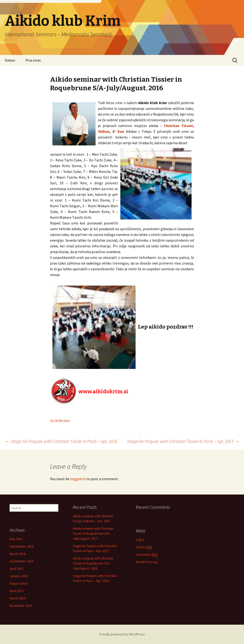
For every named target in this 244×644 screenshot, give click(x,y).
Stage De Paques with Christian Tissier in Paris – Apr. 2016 (61, 441)
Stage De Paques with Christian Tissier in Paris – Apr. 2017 (183, 441)
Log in (140, 540)
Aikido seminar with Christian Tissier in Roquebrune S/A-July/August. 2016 (93, 563)
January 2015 (19, 576)
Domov (10, 60)
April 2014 (16, 591)
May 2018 (16, 539)
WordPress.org (147, 562)
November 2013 (21, 606)
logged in (78, 479)
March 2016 (18, 554)
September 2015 (21, 561)
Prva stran (33, 60)
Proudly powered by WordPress (122, 634)
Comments (147, 555)
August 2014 (18, 583)
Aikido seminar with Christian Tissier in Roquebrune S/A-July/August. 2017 (93, 533)
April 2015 (16, 569)
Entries (144, 547)
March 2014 (18, 598)
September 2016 (21, 546)
